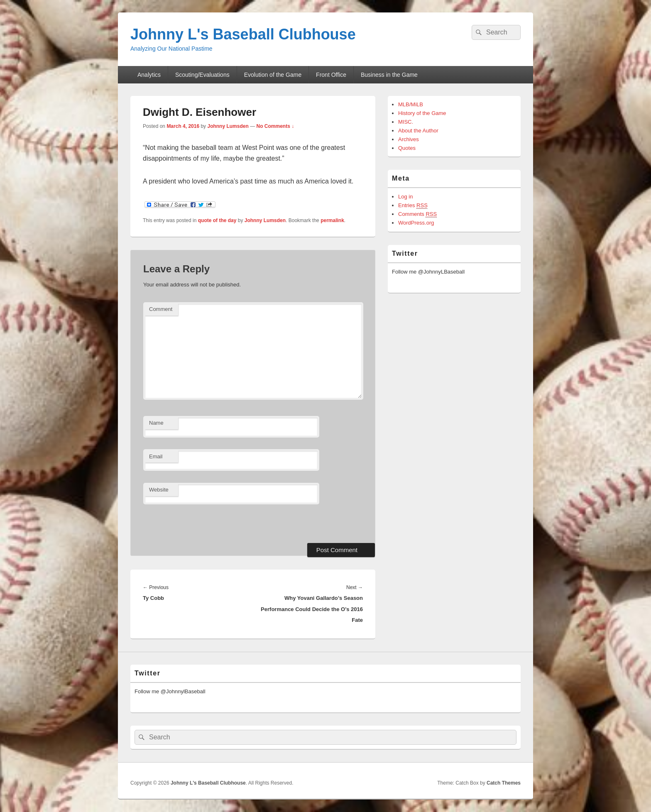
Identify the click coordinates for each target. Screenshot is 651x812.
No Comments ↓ (275, 126)
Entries (413, 205)
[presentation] (200, 523)
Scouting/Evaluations (202, 75)
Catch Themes (504, 783)
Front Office (331, 75)
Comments (417, 214)
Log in (405, 197)
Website (159, 490)
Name (156, 423)
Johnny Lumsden (228, 126)
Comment (161, 309)
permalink (332, 220)
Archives (409, 139)
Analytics (149, 75)
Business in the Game (389, 75)
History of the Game (422, 113)
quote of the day (217, 220)
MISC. (406, 122)
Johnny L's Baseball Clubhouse (243, 34)
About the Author (418, 131)
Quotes (407, 148)
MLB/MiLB (411, 104)
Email (156, 456)
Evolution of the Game (273, 75)
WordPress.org (416, 223)
